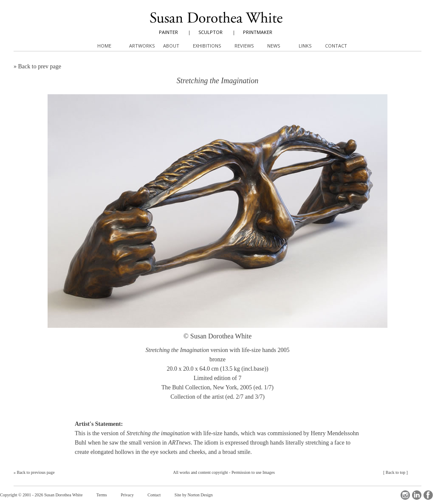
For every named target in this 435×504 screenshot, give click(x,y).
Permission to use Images (253, 472)
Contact (154, 495)
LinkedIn (417, 495)
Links (305, 46)
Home (104, 46)
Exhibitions (207, 46)
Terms (102, 495)
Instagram (405, 495)
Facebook (428, 495)
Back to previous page (36, 472)
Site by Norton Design (194, 495)
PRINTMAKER (258, 32)
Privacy (127, 495)
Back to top (395, 472)
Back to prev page (40, 66)
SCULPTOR (210, 32)
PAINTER (168, 32)
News (274, 46)
